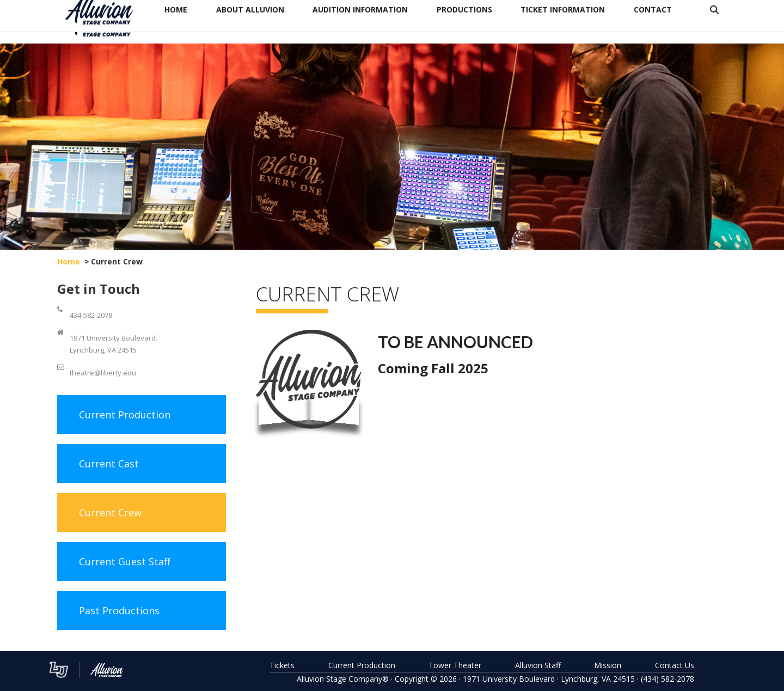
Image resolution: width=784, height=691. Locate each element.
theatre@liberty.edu (103, 373)
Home (69, 261)
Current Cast (109, 464)
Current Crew (110, 513)
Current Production (125, 415)
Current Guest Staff (125, 562)
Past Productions (119, 610)
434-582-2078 (91, 315)
